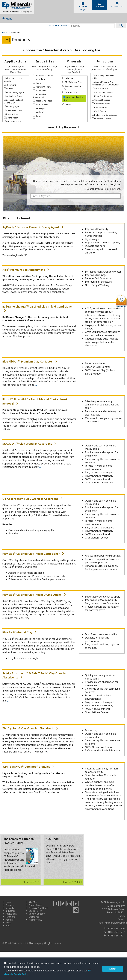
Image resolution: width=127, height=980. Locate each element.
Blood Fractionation (102, 97)
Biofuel (38, 117)
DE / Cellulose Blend (73, 83)
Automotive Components (40, 97)
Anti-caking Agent (13, 97)
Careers (100, 5)
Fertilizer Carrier (12, 123)
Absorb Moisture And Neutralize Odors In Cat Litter (105, 85)
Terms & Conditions (38, 909)
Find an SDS (72, 883)
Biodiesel (39, 114)
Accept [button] (113, 969)
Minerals (74, 63)
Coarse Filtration (101, 109)
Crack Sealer (99, 112)
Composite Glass (13, 112)
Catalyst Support (101, 101)
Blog (8, 927)
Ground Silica (70, 94)
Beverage (39, 110)
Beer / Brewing (41, 106)
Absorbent (10, 86)
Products (10, 906)
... (27, 257)
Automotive (40, 92)
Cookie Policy (35, 912)
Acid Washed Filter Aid (103, 94)
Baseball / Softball (43, 102)
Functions (105, 63)
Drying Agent (11, 119)
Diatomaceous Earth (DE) (73, 89)
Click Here (31, 883)
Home (6, 34)
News (8, 924)
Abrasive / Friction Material (13, 81)
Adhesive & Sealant (43, 77)
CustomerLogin (83, 6)
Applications (16, 63)
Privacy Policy (35, 906)
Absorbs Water (100, 90)
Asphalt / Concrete (43, 88)
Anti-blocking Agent (14, 94)
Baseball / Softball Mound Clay (13, 103)
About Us (10, 921)
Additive (9, 90)
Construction (11, 115)
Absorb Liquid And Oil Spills (103, 78)
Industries (45, 63)
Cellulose (68, 80)
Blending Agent (12, 108)
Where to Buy (35, 921)
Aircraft (38, 84)
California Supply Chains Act (37, 917)
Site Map (33, 903)
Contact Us (117, 5)
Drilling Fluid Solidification (105, 116)
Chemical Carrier (101, 105)
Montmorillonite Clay (73, 100)
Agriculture (39, 81)
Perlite (67, 106)
